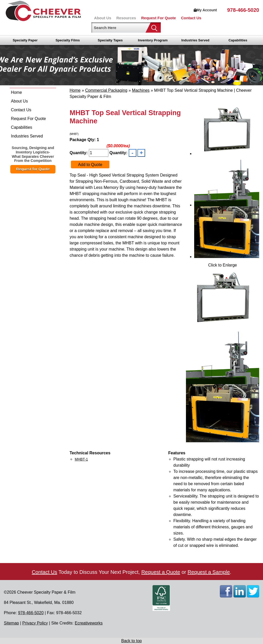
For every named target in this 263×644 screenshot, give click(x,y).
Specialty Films (68, 40)
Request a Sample (209, 572)
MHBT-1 (81, 459)
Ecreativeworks (89, 623)
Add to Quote (90, 165)
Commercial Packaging (106, 90)
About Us (103, 18)
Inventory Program (153, 40)
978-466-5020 (243, 10)
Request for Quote (33, 169)
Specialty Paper (25, 40)
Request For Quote (159, 18)
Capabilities (238, 40)
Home (17, 92)
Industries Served (195, 40)
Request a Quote (161, 572)
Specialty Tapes (110, 40)
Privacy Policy (35, 623)
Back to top (131, 641)
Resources (126, 18)
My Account (205, 10)
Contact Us (191, 18)
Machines (141, 90)
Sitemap (11, 623)
